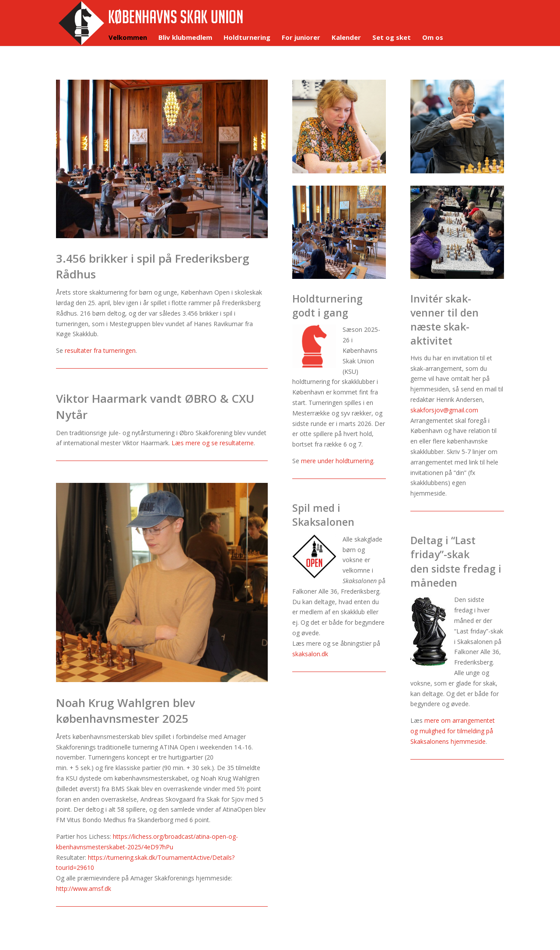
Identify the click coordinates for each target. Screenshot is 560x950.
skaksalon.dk (310, 654)
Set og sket (392, 38)
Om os (433, 38)
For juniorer (301, 38)
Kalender (346, 38)
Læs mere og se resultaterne (213, 443)
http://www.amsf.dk (84, 888)
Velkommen (128, 38)
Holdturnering (247, 38)
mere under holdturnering (337, 461)
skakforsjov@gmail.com (444, 410)
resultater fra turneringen (100, 350)
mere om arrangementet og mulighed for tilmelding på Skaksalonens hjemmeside (453, 731)
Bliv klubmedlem (185, 38)
